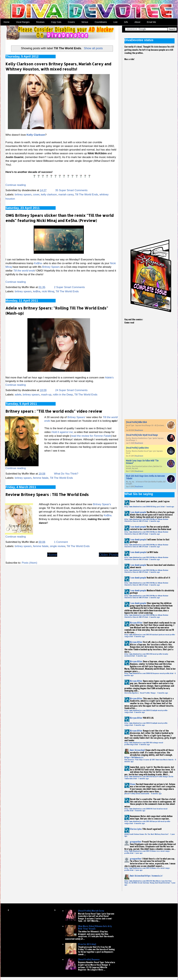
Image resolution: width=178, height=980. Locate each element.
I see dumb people (138, 512)
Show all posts (93, 48)
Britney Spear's (102, 504)
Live (115, 22)
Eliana (133, 784)
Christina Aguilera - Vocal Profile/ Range (140, 693)
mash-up (46, 395)
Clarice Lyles (136, 829)
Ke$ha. (108, 515)
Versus (85, 22)
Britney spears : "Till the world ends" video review (54, 411)
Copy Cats (56, 22)
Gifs (126, 22)
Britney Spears (51, 267)
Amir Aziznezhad (137, 750)
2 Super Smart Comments (69, 287)
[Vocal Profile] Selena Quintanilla (137, 793)
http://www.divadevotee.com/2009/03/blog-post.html (144, 506)
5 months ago (140, 636)
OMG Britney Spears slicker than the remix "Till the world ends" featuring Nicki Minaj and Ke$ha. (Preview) (60, 218)
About (137, 22)
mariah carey (66, 195)
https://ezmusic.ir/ (154, 876)
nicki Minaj (48, 291)
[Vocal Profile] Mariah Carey (91, 911)
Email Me (151, 22)
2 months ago (155, 521)
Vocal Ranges (23, 22)
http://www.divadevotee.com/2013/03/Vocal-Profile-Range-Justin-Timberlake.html (149, 777)
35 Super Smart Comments (71, 190)
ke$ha (37, 291)
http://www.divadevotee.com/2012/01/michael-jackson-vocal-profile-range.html (150, 635)
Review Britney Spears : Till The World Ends (47, 494)
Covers (71, 22)
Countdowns (101, 22)
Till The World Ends (87, 195)
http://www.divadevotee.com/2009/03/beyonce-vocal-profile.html (149, 673)
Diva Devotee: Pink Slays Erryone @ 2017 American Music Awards (149, 760)
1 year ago (139, 853)
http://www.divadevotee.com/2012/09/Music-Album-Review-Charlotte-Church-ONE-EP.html (147, 520)
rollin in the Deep (63, 395)
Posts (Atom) (29, 563)
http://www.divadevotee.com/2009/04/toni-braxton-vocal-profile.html (146, 810)
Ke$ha (38, 263)
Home (7, 22)
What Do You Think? (66, 474)
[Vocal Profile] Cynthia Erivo (137, 448)
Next (55, 910)
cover (36, 195)
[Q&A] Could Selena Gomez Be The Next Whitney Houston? (147, 834)
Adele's (109, 378)
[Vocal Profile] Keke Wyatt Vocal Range (142, 435)
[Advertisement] (135, 117)
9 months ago (140, 810)
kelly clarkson (49, 195)
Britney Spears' (76, 417)
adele (18, 395)
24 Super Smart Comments (71, 390)
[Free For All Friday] (87, 944)
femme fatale (41, 478)
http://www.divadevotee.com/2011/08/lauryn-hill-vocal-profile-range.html (148, 822)
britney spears (23, 195)
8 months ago (156, 793)
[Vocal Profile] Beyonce (89, 959)
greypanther (136, 842)
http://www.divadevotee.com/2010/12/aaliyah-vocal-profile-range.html (146, 711)
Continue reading (16, 185)
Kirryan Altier (136, 623)
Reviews (40, 22)
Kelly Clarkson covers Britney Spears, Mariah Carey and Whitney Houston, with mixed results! (58, 66)
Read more (139, 430)
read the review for (91, 436)
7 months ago (143, 778)
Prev (8, 910)
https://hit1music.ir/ (134, 757)
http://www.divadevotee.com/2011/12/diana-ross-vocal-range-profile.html (147, 852)
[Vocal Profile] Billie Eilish (136, 422)
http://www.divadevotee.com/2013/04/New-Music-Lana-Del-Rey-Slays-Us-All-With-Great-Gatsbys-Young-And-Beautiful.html (148, 882)
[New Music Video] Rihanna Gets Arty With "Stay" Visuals (95, 927)
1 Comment (61, 542)
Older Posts (109, 555)
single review (58, 546)
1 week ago (170, 506)
